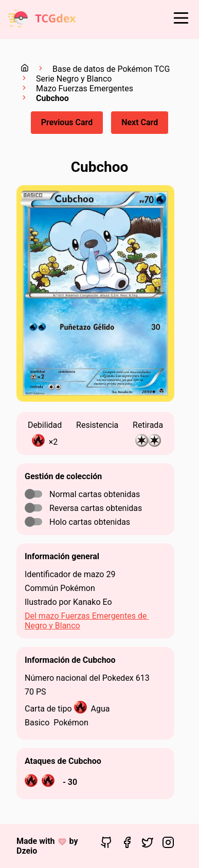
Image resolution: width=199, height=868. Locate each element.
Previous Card (67, 122)
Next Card (140, 122)
